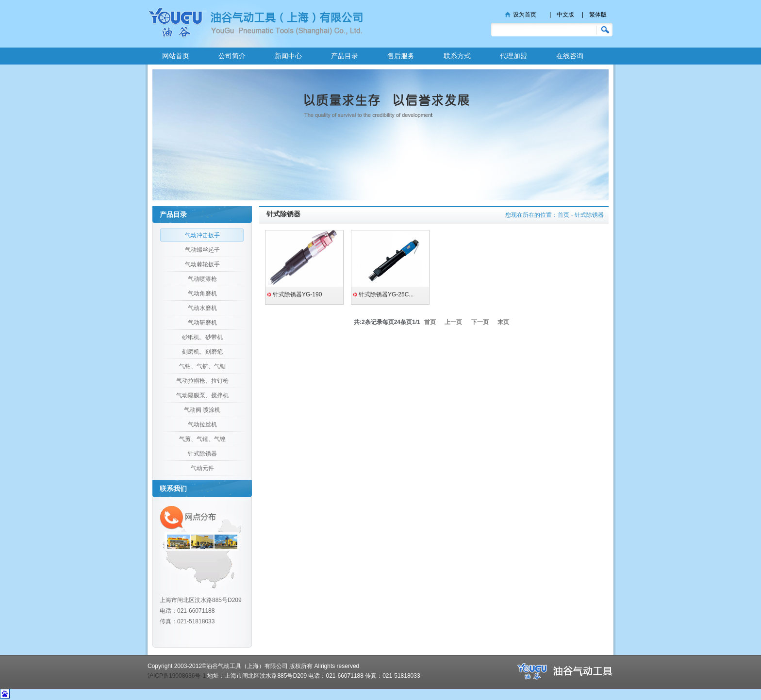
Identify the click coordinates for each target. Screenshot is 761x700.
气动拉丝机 (202, 424)
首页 (563, 215)
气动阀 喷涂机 (202, 410)
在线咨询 (570, 56)
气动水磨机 (202, 308)
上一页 (453, 322)
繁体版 (598, 15)
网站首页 (176, 56)
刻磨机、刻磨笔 (202, 352)
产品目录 (345, 56)
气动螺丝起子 (202, 250)
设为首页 (525, 15)
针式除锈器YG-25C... (386, 294)
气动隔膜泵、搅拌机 (202, 395)
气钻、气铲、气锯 (202, 366)
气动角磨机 (202, 293)
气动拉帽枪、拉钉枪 (202, 381)
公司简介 (232, 56)
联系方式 (457, 56)
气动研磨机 (202, 323)
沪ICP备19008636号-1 (177, 676)
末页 (503, 322)
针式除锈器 (202, 454)
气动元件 (202, 468)
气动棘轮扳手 (202, 264)
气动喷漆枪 (202, 279)
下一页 (480, 322)
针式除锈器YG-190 (297, 294)
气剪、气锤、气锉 (202, 439)
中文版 (565, 15)
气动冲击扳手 (202, 235)
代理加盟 (513, 56)
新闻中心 (288, 56)
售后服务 (401, 56)
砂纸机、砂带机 (202, 337)
